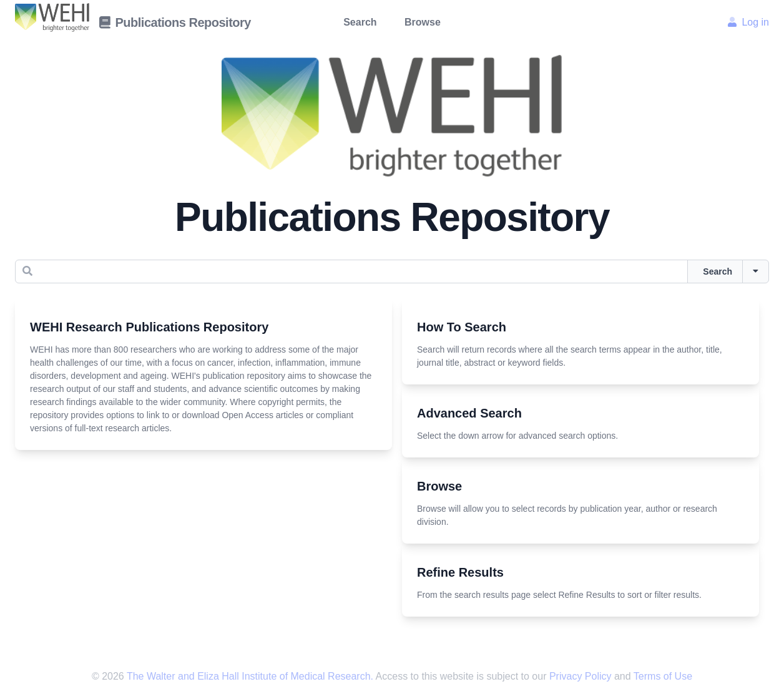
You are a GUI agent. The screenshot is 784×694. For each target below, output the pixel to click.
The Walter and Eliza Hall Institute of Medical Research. (250, 676)
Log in (748, 22)
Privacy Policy (582, 676)
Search (360, 22)
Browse (423, 22)
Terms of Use (663, 676)
